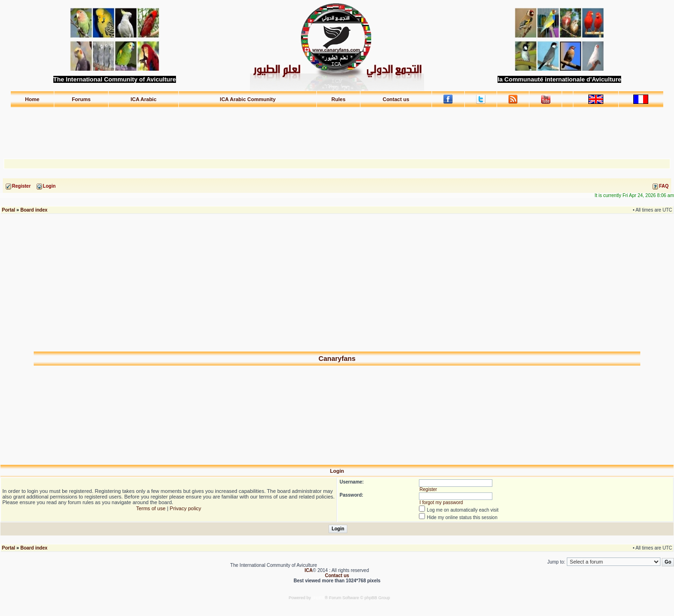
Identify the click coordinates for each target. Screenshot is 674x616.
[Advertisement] (337, 129)
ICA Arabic (143, 99)
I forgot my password (441, 502)
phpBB (319, 598)
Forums (81, 99)
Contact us (396, 99)
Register (428, 489)
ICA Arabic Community (248, 99)
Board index (34, 210)
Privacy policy (186, 508)
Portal (8, 210)
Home (33, 99)
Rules (338, 99)
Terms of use (151, 508)
